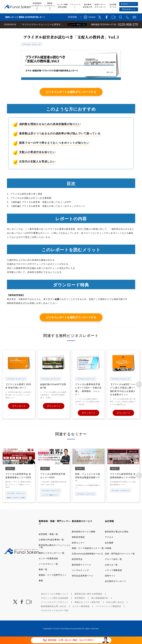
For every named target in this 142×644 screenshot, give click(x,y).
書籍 (41, 588)
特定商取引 (80, 605)
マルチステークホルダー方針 (55, 617)
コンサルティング (80, 577)
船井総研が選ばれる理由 (117, 539)
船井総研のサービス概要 (84, 539)
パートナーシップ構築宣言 (108, 613)
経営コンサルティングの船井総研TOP (20, 31)
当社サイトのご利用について (55, 601)
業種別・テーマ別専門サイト (53, 582)
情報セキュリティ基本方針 (87, 609)
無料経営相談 (78, 544)
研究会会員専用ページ (83, 583)
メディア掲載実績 (113, 577)
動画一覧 (43, 577)
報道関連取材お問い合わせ (54, 613)
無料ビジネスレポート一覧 (52, 31)
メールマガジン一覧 (48, 571)
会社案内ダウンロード (116, 588)
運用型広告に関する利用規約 (88, 601)
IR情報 (108, 555)
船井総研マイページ (81, 572)
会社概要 (109, 550)
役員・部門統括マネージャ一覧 (120, 561)
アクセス (109, 544)
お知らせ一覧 (111, 572)
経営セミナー (78, 550)
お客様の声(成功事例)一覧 (51, 547)
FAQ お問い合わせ (115, 609)
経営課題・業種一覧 (48, 541)
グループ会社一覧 (113, 566)
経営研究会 (77, 566)
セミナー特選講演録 (48, 566)
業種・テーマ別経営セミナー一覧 (88, 555)
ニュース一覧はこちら (77, 25)
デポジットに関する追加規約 (55, 605)
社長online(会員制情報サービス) (87, 561)
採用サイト (110, 583)
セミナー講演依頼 (81, 613)
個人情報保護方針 (100, 605)
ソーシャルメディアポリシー (55, 609)
